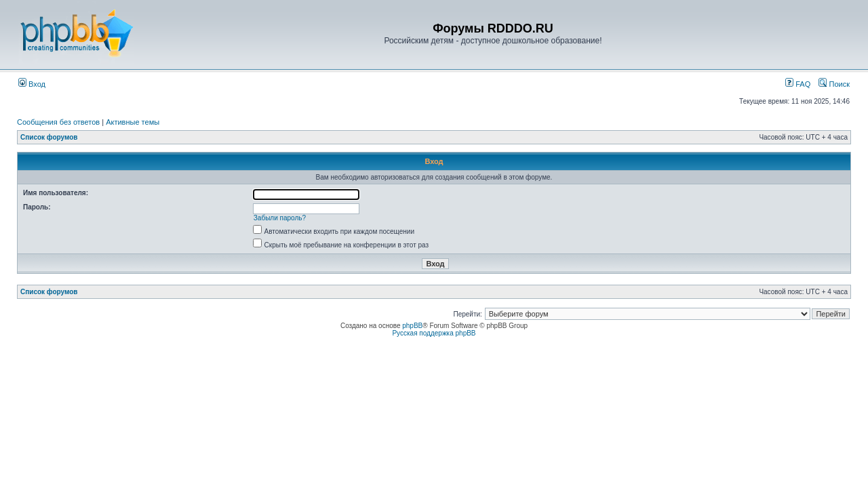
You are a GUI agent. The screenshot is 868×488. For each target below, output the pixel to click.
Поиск (834, 84)
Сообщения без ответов (58, 122)
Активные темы (133, 122)
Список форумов (49, 137)
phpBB (412, 326)
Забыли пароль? (280, 218)
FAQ (798, 84)
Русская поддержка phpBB (434, 333)
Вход (32, 84)
